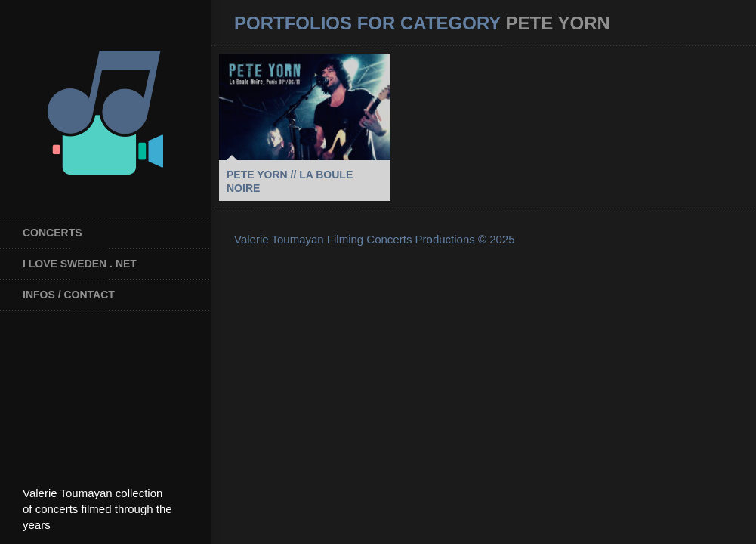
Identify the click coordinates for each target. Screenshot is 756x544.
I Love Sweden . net (80, 264)
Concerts (52, 233)
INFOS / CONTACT (69, 295)
